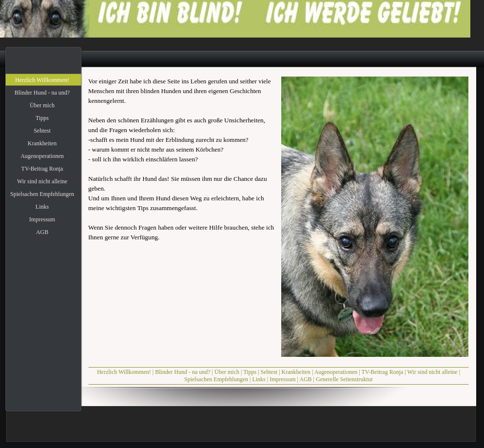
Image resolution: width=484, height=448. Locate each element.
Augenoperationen (336, 372)
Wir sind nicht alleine (433, 372)
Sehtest (269, 372)
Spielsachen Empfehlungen (216, 379)
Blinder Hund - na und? (183, 372)
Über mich (227, 372)
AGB (305, 379)
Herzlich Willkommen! (124, 372)
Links (259, 379)
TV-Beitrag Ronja (382, 372)
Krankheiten (296, 372)
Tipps (250, 372)
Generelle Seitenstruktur (344, 379)
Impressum (282, 379)
